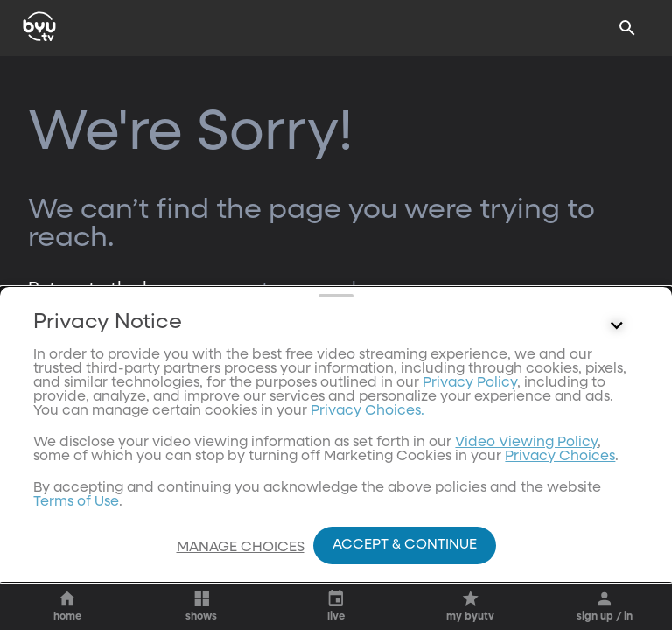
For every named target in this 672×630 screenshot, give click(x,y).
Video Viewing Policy (526, 506)
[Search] (627, 28)
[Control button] (617, 389)
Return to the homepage (132, 289)
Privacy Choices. (367, 474)
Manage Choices (241, 548)
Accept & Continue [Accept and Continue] (405, 545)
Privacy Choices (560, 520)
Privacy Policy (470, 446)
